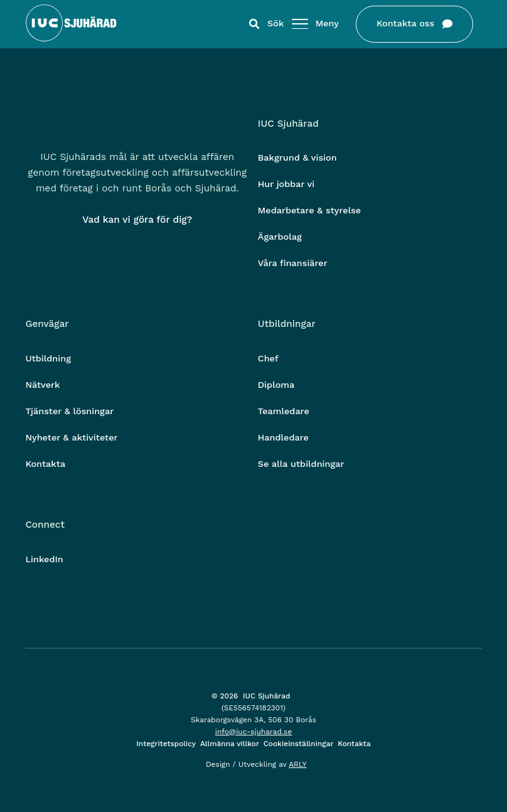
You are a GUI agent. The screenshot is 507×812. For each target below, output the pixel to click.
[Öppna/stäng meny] (300, 24)
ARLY (297, 764)
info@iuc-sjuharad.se (254, 732)
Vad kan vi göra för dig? (137, 220)
